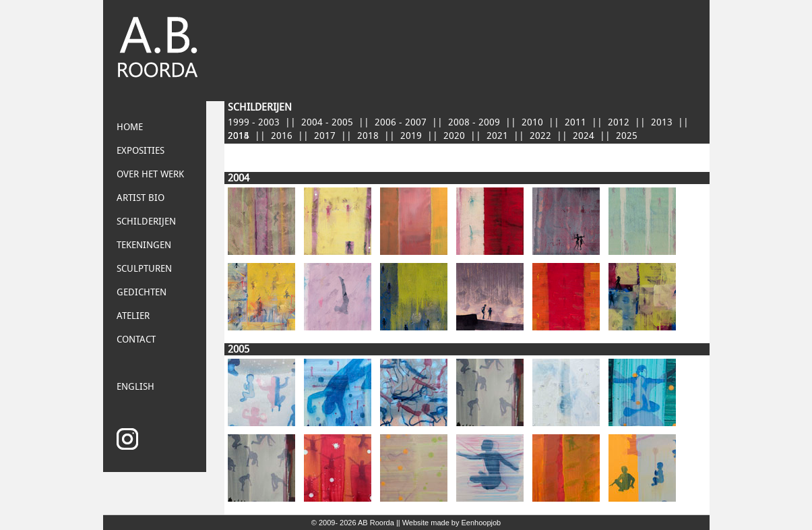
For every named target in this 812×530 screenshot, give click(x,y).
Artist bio (140, 198)
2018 (368, 136)
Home (130, 127)
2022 (540, 136)
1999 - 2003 (254, 122)
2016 (282, 136)
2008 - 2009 (474, 122)
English (135, 387)
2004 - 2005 (327, 122)
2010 (532, 122)
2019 (411, 136)
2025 (627, 136)
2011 (575, 122)
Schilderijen (146, 222)
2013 (662, 122)
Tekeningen (144, 245)
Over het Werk (150, 174)
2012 (619, 122)
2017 (325, 136)
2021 (497, 136)
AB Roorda (376, 523)
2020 (454, 136)
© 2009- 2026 (335, 523)
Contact (136, 340)
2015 (239, 136)
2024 (584, 136)
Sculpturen (144, 269)
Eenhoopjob (481, 523)
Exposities (140, 151)
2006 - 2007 (401, 122)
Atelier (133, 316)
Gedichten (142, 292)
